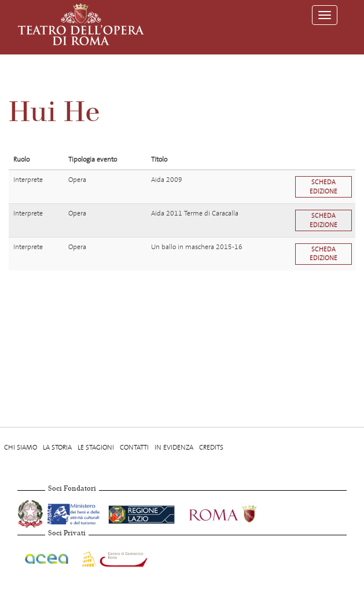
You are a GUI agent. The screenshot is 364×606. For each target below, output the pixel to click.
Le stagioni (96, 447)
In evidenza (174, 447)
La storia (57, 447)
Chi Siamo (21, 447)
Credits (211, 447)
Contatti (134, 447)
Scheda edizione (323, 187)
